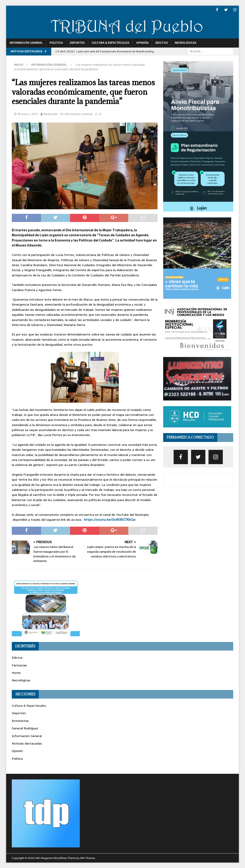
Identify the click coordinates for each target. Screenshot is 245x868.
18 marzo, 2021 (28, 114)
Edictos (162, 43)
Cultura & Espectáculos (110, 43)
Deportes (77, 43)
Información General (26, 43)
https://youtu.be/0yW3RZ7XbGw (110, 519)
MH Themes (88, 858)
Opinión (142, 43)
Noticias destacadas (27, 743)
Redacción (51, 114)
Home (16, 673)
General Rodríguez (25, 728)
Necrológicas (186, 43)
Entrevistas (20, 721)
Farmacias (19, 665)
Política (56, 43)
